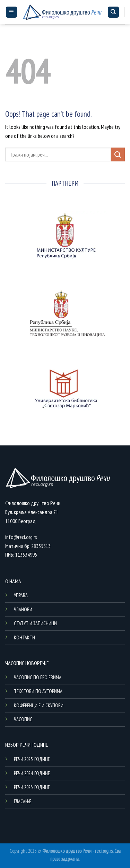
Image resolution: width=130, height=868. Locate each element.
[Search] (113, 12)
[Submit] (118, 154)
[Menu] (11, 12)
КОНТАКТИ (24, 637)
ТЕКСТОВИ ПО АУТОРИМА (38, 691)
